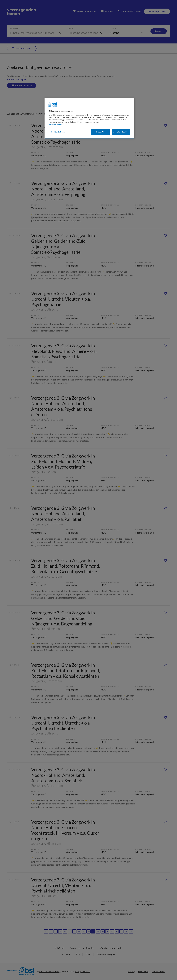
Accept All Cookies (121, 132)
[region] (89, 118)
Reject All (100, 132)
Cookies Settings (58, 132)
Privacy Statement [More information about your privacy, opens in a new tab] (56, 124)
